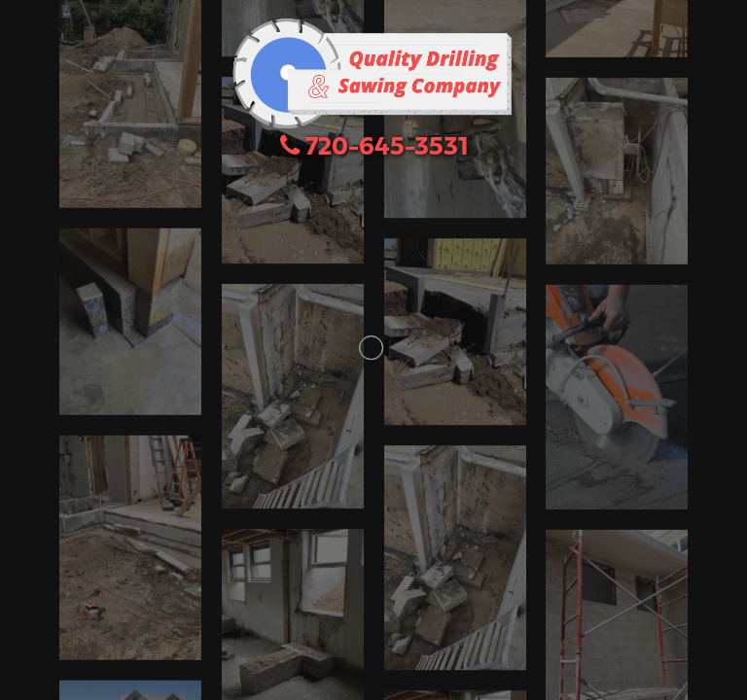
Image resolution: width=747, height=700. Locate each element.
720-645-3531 (374, 148)
